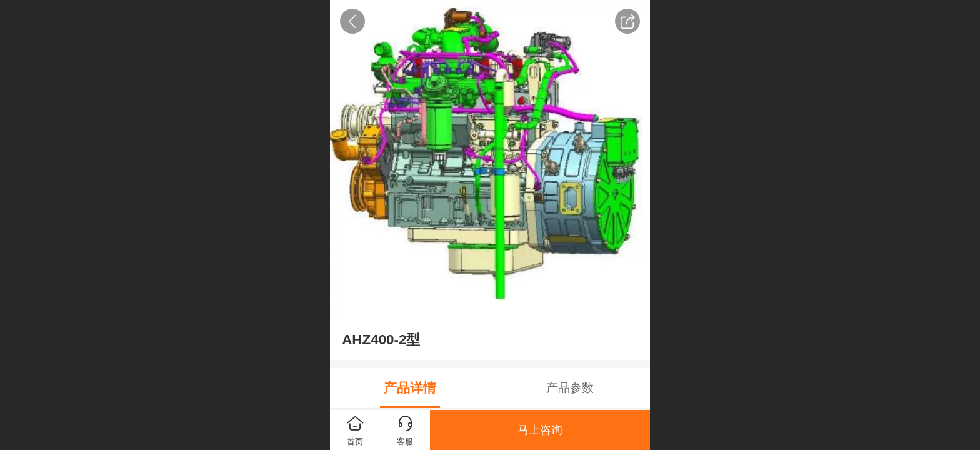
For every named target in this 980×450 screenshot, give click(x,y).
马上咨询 (540, 430)
